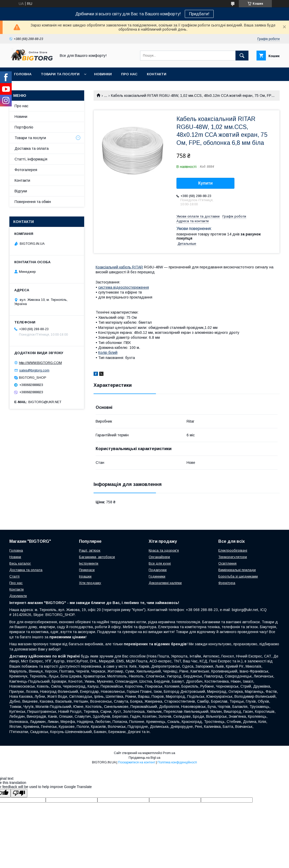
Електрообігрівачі (233, 550)
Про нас (129, 74)
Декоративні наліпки (165, 583)
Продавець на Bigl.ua (144, 758)
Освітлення (227, 563)
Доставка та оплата (32, 148)
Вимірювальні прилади (237, 570)
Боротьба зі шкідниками (238, 576)
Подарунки (158, 570)
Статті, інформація (31, 159)
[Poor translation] (19, 793)
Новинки (103, 74)
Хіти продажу (90, 583)
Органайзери (159, 557)
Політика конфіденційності (177, 762)
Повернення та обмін (33, 202)
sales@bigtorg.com (34, 370)
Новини (21, 117)
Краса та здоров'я (164, 550)
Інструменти (89, 563)
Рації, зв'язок (90, 550)
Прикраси (87, 570)
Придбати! (199, 14)
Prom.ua (169, 753)
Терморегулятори (233, 557)
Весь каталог (20, 563)
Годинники (157, 576)
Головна (23, 74)
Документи (18, 596)
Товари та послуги (60, 74)
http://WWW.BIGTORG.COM (40, 363)
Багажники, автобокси (97, 557)
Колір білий (108, 352)
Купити (206, 183)
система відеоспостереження (124, 287)
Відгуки (21, 191)
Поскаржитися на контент (137, 762)
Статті (14, 576)
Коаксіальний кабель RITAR (119, 267)
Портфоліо (24, 127)
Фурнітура (227, 583)
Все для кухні (160, 563)
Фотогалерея (26, 170)
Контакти (157, 74)
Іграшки (85, 576)
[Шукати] (242, 56)
